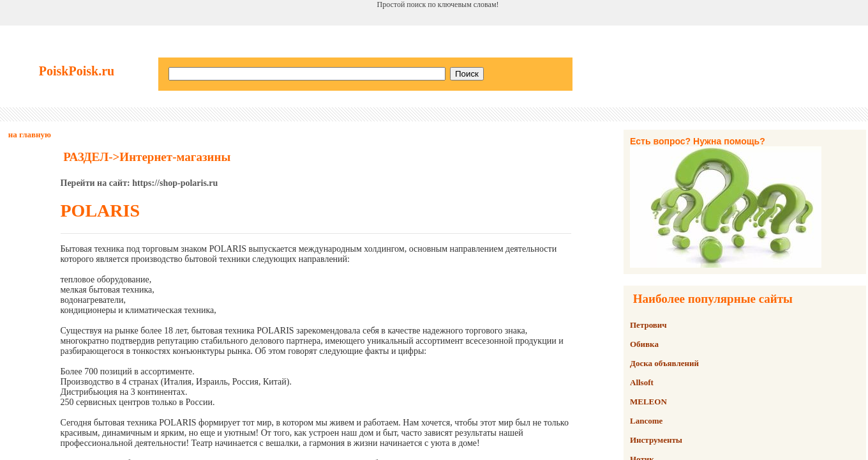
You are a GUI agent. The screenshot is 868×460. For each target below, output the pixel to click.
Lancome (646, 421)
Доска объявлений (664, 363)
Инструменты (656, 440)
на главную (30, 134)
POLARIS (100, 211)
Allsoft (642, 382)
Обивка (644, 344)
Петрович (648, 325)
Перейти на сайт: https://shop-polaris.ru (139, 183)
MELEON (648, 402)
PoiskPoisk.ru (77, 71)
